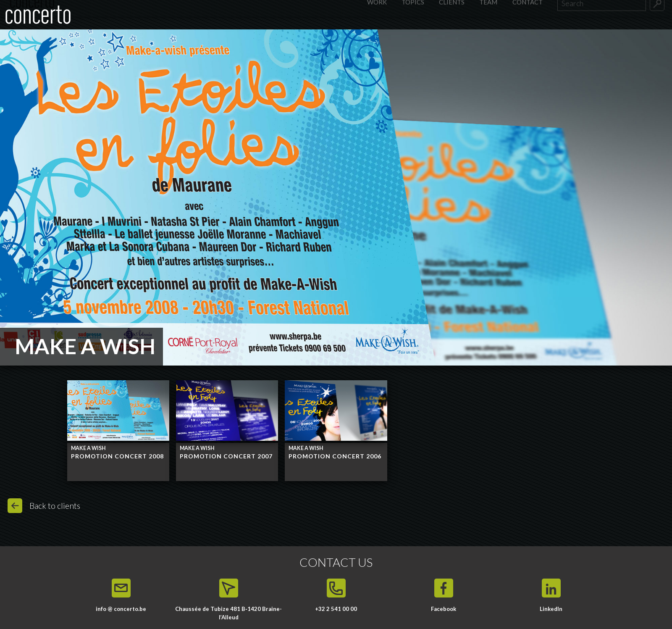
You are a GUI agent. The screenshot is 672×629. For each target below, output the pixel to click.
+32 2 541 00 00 (336, 609)
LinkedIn (551, 609)
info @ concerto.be (121, 609)
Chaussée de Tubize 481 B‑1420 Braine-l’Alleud (228, 613)
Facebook (444, 609)
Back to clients (55, 506)
